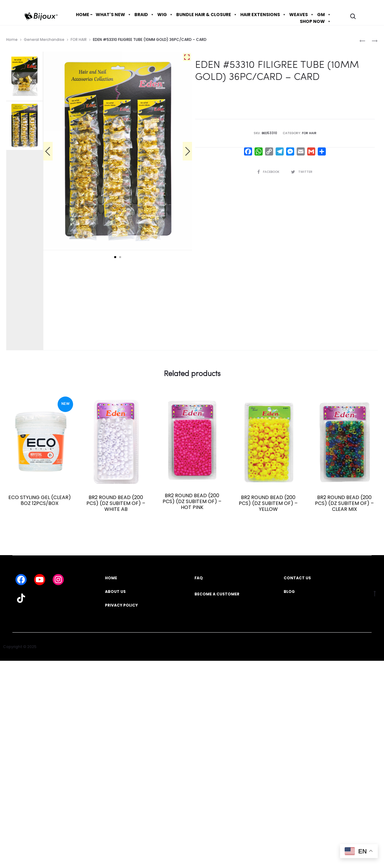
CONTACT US (297, 578)
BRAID (144, 15)
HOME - (84, 15)
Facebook (269, 172)
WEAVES (302, 15)
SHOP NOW (315, 21)
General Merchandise (44, 39)
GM (324, 15)
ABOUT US (115, 592)
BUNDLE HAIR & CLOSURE (207, 15)
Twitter (302, 172)
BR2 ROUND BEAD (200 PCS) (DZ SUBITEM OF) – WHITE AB (116, 503)
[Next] (187, 151)
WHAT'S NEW (113, 15)
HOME (111, 578)
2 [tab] (120, 257)
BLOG (289, 592)
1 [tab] (115, 257)
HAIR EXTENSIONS (263, 15)
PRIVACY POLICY (121, 605)
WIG (165, 15)
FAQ (199, 578)
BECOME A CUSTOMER (217, 594)
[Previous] (48, 151)
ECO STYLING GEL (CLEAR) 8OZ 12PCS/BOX (40, 500)
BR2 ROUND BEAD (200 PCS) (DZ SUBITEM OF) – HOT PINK (192, 501)
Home (12, 39)
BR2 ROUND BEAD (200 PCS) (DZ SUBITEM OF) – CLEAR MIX (344, 503)
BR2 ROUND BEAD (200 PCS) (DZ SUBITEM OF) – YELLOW (268, 503)
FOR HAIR (79, 39)
